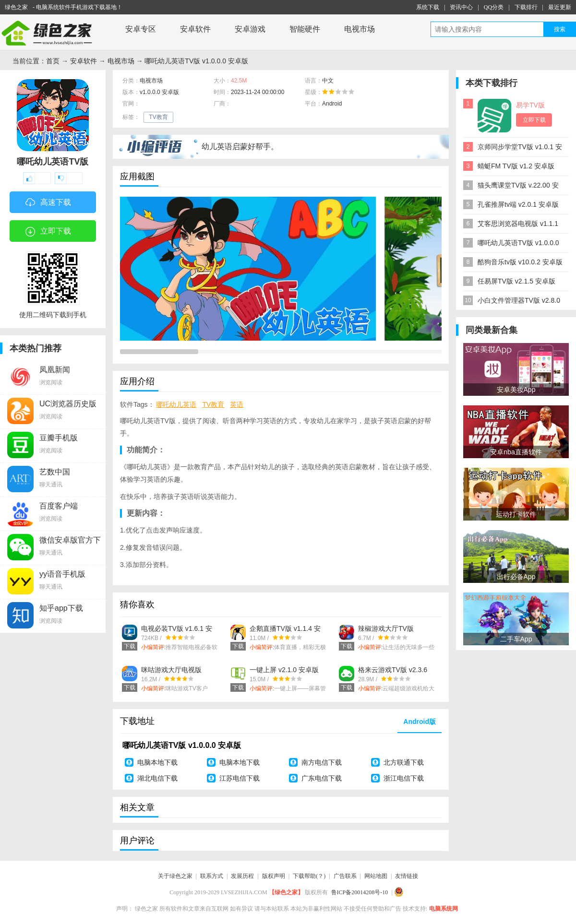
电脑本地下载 (157, 762)
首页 (53, 61)
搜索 (560, 29)
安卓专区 (141, 29)
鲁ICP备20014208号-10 (360, 892)
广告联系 (345, 876)
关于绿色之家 (175, 876)
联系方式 (212, 876)
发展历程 (242, 876)
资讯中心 (461, 7)
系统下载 (428, 7)
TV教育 (158, 117)
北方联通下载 (404, 762)
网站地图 (376, 876)
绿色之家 (16, 7)
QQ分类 (494, 7)
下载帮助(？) (309, 876)
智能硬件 (305, 29)
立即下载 (48, 232)
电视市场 (360, 29)
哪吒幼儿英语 (176, 404)
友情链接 (407, 876)
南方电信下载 (322, 762)
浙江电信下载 (404, 778)
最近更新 (560, 7)
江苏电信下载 (240, 778)
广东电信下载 (322, 778)
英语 (237, 404)
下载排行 (526, 7)
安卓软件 (195, 29)
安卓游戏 (250, 29)
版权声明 (274, 876)
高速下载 (48, 203)
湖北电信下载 (157, 778)
